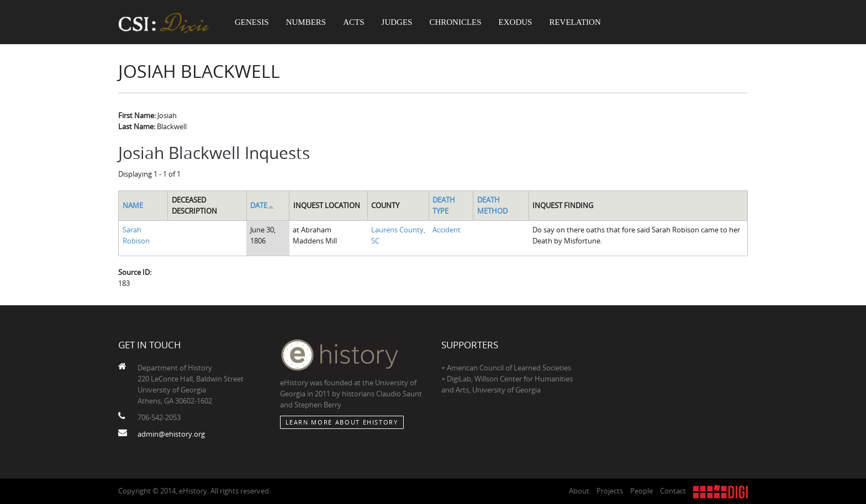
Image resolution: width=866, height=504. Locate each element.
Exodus (516, 22)
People (641, 491)
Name (133, 205)
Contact (673, 491)
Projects (610, 491)
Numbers (306, 22)
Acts (353, 22)
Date (262, 205)
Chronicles (455, 22)
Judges (397, 22)
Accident (447, 230)
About (579, 491)
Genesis (252, 22)
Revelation (575, 22)
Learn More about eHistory (342, 422)
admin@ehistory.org (171, 434)
